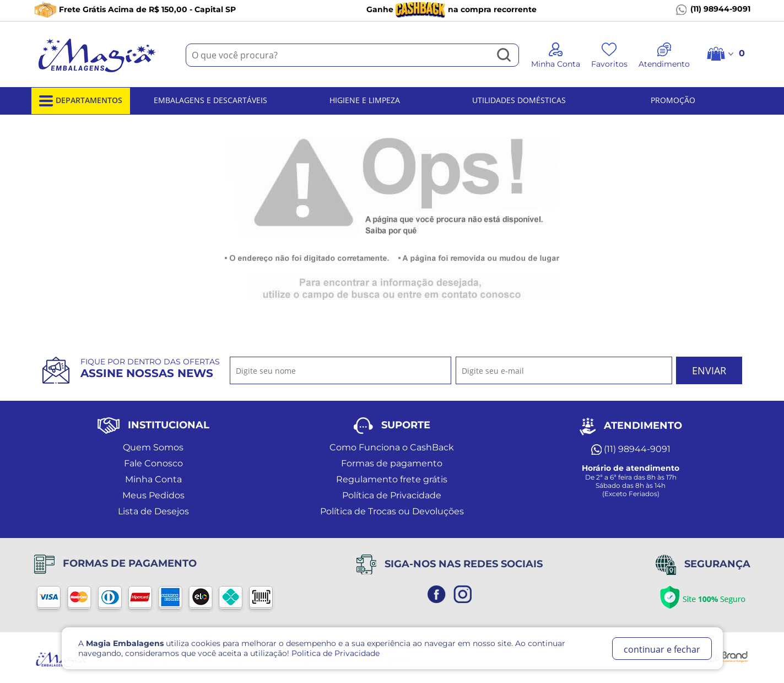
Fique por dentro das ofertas (150, 368)
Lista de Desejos (153, 511)
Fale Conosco (153, 463)
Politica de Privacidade (336, 653)
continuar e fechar (662, 649)
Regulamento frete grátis (392, 479)
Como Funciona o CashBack (392, 447)
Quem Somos (153, 447)
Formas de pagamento (392, 463)
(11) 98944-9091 (713, 9)
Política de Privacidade (392, 495)
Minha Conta (153, 479)
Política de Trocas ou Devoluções (392, 511)
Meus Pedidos (153, 495)
